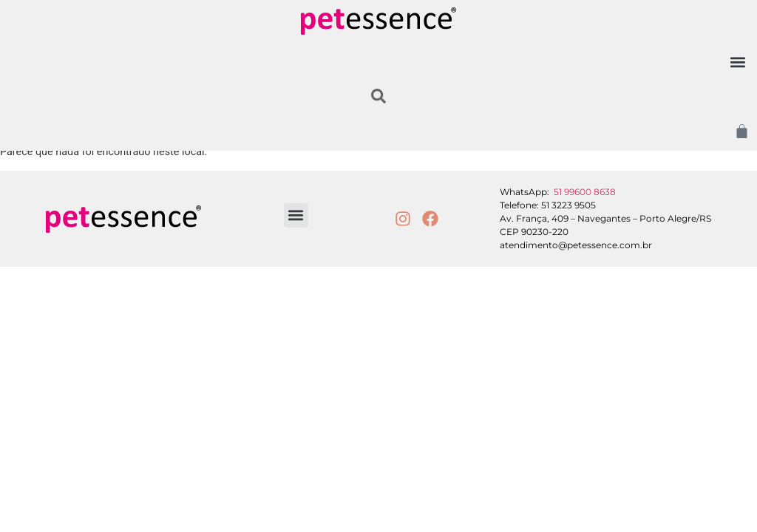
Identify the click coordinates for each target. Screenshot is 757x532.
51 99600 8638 (585, 192)
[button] (737, 62)
